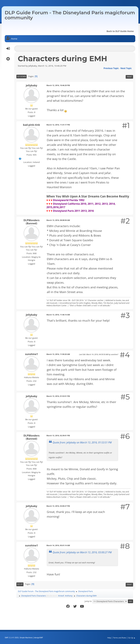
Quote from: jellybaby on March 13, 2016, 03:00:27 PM (82, 552)
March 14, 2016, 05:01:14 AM (58, 545)
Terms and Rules (120, 638)
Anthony (69, 596)
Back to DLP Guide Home (120, 31)
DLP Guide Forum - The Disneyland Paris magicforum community (70, 15)
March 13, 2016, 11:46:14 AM (58, 315)
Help (109, 638)
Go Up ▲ (132, 638)
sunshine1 (31, 354)
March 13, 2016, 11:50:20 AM (58, 354)
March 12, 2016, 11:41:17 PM (58, 125)
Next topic (126, 68)
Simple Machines (26, 638)
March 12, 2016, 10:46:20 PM (58, 85)
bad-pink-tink (31, 125)
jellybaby (31, 85)
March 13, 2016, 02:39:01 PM (58, 435)
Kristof (61, 596)
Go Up (20, 584)
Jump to (88, 601)
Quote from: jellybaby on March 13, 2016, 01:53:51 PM (82, 442)
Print (129, 77)
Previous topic (111, 68)
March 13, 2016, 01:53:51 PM (58, 396)
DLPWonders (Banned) (31, 222)
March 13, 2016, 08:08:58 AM (58, 220)
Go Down (21, 76)
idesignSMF (39, 638)
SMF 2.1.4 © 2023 (12, 638)
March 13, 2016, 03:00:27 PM (58, 506)
